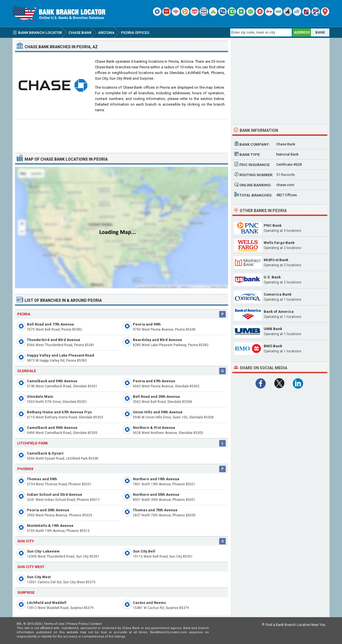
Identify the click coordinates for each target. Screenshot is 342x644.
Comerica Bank (278, 294)
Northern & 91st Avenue (154, 428)
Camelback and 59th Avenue (52, 381)
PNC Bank (273, 225)
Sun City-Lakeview (43, 551)
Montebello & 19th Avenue (50, 526)
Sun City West (39, 577)
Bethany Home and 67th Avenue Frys (59, 412)
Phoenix (25, 469)
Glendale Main (40, 397)
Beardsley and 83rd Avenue (157, 340)
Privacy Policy (77, 624)
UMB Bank (273, 329)
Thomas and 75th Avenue (155, 510)
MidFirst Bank (276, 260)
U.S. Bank (272, 277)
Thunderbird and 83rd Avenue (54, 340)
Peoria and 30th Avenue (48, 510)
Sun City (26, 541)
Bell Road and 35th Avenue (156, 397)
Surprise (26, 592)
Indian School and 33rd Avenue (55, 495)
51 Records (285, 175)
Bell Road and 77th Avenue (50, 324)
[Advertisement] (122, 134)
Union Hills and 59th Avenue (158, 412)
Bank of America (279, 312)
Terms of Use (54, 624)
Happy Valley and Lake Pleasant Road (60, 355)
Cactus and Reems (149, 603)
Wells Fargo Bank (279, 243)
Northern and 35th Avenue (156, 495)
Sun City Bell (144, 551)
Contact (96, 624)
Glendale (27, 371)
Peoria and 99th (147, 324)
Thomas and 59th (42, 479)
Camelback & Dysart (45, 453)
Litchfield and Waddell (47, 603)
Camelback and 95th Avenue (52, 428)
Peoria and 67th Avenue (154, 381)
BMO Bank (273, 346)
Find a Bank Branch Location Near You (296, 625)
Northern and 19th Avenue (156, 479)
